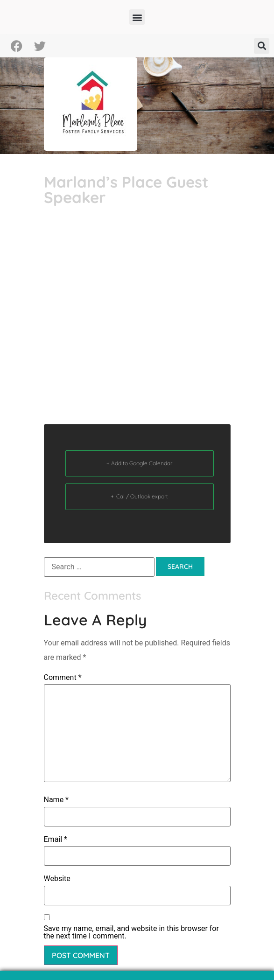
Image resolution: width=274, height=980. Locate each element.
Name (56, 800)
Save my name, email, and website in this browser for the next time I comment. (131, 932)
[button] (137, 17)
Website (57, 879)
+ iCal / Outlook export (139, 496)
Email (56, 840)
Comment (63, 678)
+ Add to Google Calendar (139, 463)
